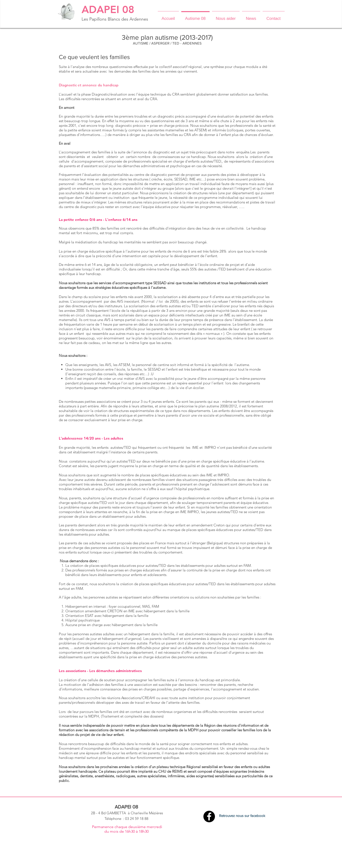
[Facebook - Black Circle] (209, 816)
